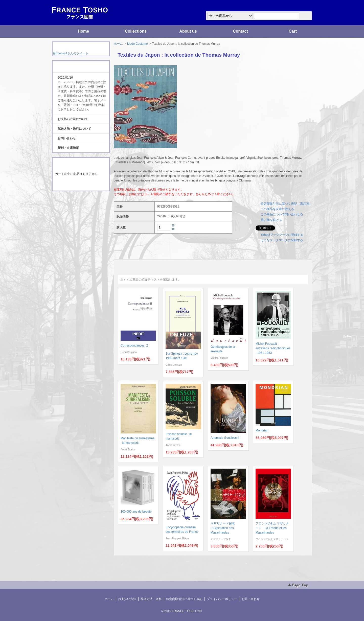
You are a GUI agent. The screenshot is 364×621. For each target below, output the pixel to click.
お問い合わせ (67, 138)
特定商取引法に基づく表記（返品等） (286, 204)
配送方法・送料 (151, 599)
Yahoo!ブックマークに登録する (282, 235)
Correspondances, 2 (134, 346)
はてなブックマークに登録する (282, 240)
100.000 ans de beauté (136, 512)
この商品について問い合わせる (282, 214)
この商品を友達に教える (277, 209)
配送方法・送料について (74, 129)
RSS (73, 201)
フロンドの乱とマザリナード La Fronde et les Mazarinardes (272, 528)
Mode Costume (137, 44)
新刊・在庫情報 (68, 148)
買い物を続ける (271, 220)
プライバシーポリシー (222, 599)
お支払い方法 (127, 599)
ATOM (76, 205)
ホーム (118, 44)
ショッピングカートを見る (81, 184)
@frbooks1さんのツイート (71, 53)
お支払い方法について (73, 119)
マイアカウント (297, 6)
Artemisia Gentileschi (225, 438)
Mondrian (262, 430)
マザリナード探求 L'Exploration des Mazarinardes (224, 528)
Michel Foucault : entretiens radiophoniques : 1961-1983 (273, 348)
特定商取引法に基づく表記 (184, 599)
